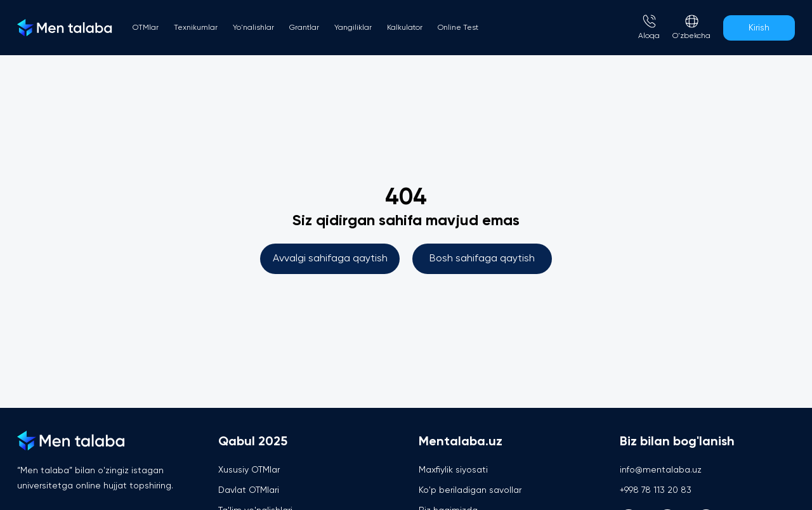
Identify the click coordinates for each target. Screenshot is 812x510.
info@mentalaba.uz (661, 470)
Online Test (458, 28)
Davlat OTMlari (249, 490)
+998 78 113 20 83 (656, 490)
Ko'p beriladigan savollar (470, 490)
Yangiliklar (353, 28)
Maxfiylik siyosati (453, 470)
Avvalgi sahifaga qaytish (330, 259)
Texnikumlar (196, 28)
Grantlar (304, 28)
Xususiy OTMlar (249, 470)
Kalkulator (405, 28)
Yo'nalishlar (253, 28)
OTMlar (146, 28)
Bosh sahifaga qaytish (482, 259)
